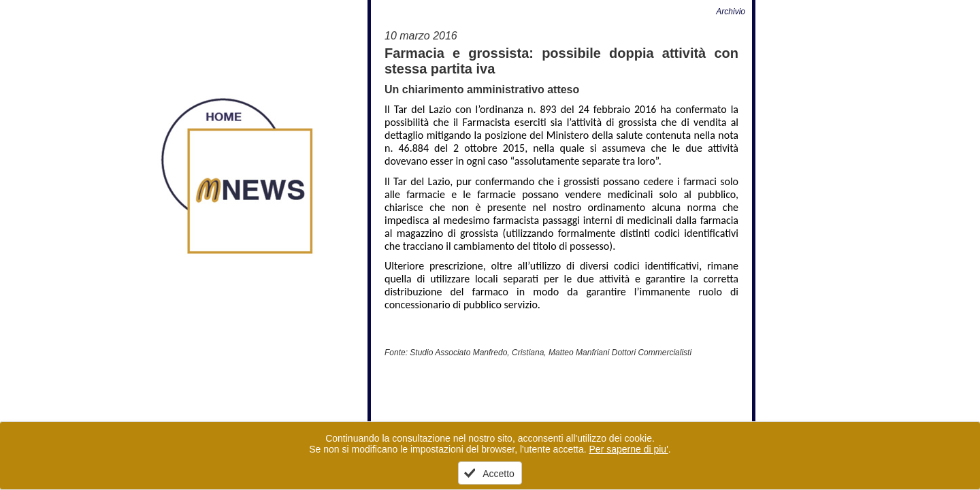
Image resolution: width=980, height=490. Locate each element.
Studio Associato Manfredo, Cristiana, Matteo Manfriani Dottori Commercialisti (551, 353)
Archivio (731, 12)
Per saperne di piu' (629, 449)
